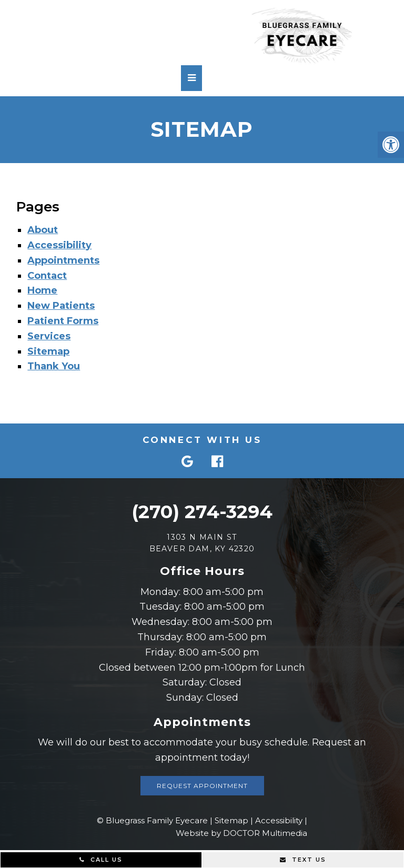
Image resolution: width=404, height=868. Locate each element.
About (43, 230)
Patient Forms (63, 321)
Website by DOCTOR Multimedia (241, 833)
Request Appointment (202, 786)
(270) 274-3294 (202, 512)
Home (42, 290)
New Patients (61, 306)
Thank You (54, 366)
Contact (47, 276)
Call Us (101, 860)
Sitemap (48, 351)
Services (49, 336)
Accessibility (59, 245)
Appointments (63, 260)
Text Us (303, 860)
